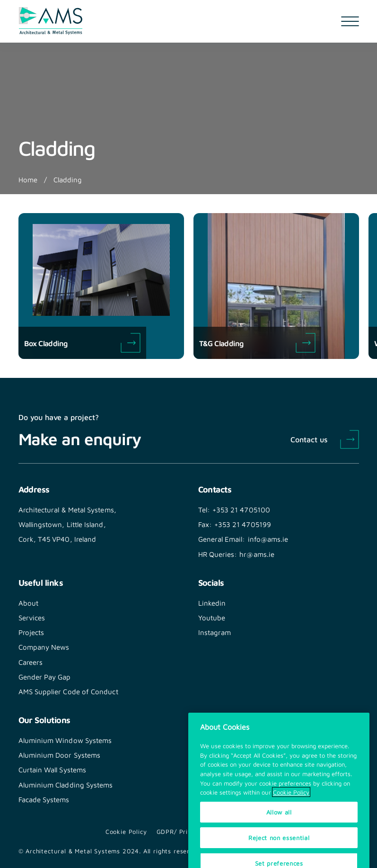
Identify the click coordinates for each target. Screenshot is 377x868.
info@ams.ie (268, 539)
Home (28, 179)
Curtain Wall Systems (53, 770)
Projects (31, 632)
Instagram (215, 632)
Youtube (212, 617)
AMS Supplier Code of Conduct (68, 691)
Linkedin (212, 603)
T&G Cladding (257, 343)
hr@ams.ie (257, 554)
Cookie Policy (126, 832)
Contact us (309, 439)
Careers (31, 662)
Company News (44, 647)
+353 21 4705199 (243, 524)
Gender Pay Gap (45, 677)
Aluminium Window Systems (65, 740)
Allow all (279, 835)
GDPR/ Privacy (180, 832)
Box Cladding (82, 343)
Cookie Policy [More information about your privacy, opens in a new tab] (291, 816)
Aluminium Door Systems (60, 755)
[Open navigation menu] (350, 21)
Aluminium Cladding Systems (66, 785)
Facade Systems (44, 799)
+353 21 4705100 (241, 510)
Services (32, 617)
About (28, 603)
